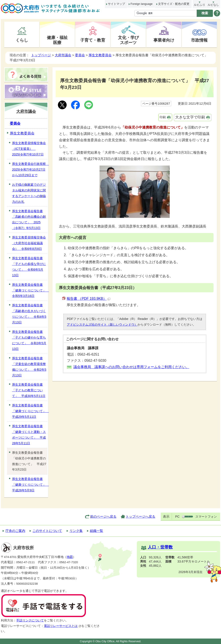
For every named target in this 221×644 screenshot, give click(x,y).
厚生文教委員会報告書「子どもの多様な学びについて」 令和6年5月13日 (29, 267)
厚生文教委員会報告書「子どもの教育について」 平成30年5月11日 (29, 390)
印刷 (163, 117)
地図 (70, 557)
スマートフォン (206, 517)
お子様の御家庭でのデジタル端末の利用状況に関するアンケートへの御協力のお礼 (29, 193)
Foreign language (141, 4)
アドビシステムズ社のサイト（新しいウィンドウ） (102, 325)
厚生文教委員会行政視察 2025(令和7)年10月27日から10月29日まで (30, 169)
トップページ (41, 55)
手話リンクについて (30, 620)
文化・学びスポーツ (128, 40)
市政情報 (199, 40)
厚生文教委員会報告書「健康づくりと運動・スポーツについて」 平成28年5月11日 (29, 435)
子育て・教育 (93, 40)
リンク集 (76, 531)
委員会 (80, 55)
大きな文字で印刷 (190, 117)
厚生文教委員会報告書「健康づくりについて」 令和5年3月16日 (30, 290)
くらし (22, 40)
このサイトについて (47, 531)
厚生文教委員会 (100, 55)
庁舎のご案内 (15, 531)
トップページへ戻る (140, 516)
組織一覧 (96, 531)
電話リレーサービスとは (63, 626)
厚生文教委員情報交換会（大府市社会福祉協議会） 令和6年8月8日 (29, 243)
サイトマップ (116, 4)
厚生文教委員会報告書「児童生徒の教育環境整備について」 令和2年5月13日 (29, 367)
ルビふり (200, 5)
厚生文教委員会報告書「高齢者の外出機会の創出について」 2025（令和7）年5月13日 (29, 220)
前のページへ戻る (103, 516)
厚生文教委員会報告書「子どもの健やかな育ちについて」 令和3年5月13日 (29, 340)
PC (177, 517)
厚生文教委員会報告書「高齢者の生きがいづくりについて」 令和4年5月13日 (29, 314)
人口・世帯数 (160, 547)
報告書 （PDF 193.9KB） (88, 299)
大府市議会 (63, 55)
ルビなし (213, 5)
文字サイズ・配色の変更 (174, 4)
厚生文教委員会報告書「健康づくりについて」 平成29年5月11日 (30, 411)
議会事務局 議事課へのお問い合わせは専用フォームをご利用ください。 (131, 367)
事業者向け (164, 40)
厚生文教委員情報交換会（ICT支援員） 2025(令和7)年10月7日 (29, 149)
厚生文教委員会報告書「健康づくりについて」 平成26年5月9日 (30, 485)
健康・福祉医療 (57, 40)
